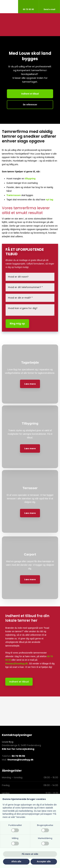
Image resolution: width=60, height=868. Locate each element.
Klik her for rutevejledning (18, 749)
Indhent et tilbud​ (19, 682)
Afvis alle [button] (16, 861)
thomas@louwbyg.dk (16, 664)
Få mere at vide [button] (30, 854)
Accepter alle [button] (44, 861)
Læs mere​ (30, 384)
